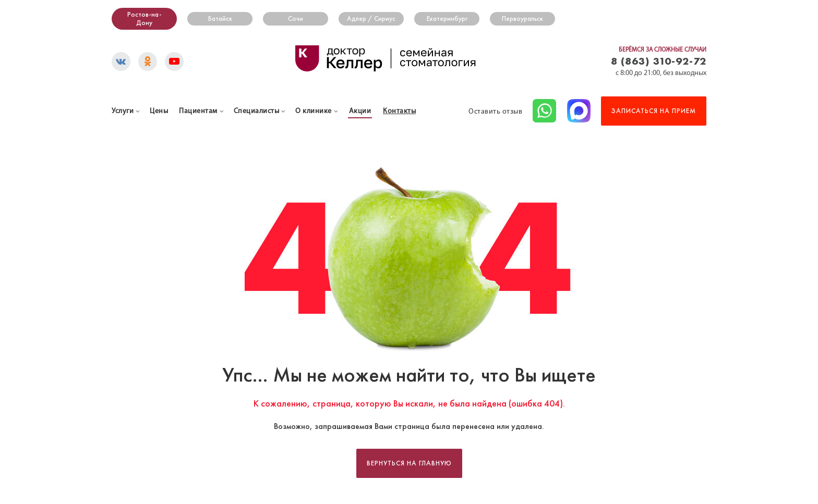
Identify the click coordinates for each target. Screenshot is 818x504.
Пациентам (198, 111)
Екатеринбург (447, 19)
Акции (360, 111)
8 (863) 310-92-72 (659, 61)
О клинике (314, 111)
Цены (159, 111)
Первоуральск (522, 19)
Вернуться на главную (409, 463)
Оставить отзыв (495, 112)
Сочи (296, 19)
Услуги (123, 111)
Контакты (399, 111)
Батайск (220, 19)
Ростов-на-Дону (145, 19)
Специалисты (257, 111)
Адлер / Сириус (371, 19)
